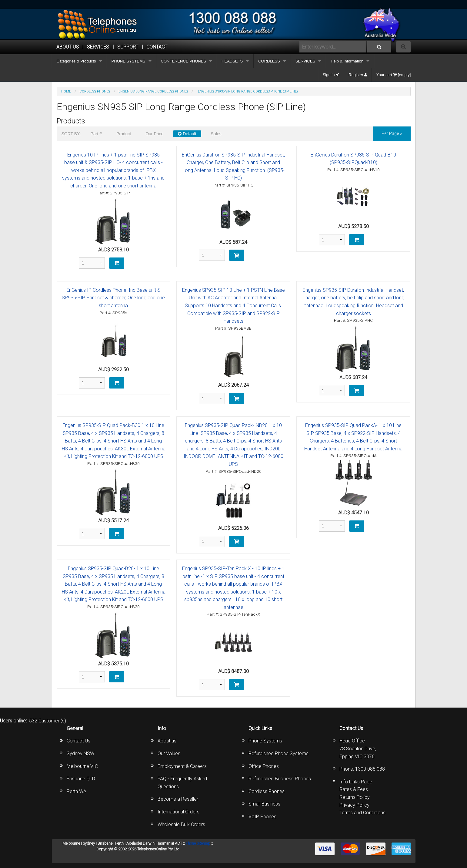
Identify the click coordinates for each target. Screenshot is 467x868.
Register (358, 75)
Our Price (154, 134)
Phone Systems (265, 741)
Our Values (169, 754)
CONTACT (157, 47)
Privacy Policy (354, 805)
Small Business (264, 804)
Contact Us (78, 741)
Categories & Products (76, 61)
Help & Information (347, 61)
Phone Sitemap (198, 843)
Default (187, 134)
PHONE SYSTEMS (128, 61)
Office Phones (264, 766)
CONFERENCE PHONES (184, 61)
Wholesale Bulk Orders (181, 824)
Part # (96, 134)
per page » (392, 134)
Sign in (331, 75)
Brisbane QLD (81, 779)
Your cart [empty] (394, 75)
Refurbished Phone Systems (279, 754)
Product (124, 134)
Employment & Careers (182, 766)
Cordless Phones (267, 791)
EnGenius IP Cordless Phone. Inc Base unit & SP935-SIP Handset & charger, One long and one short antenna (113, 298)
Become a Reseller (178, 799)
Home (66, 91)
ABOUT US (68, 47)
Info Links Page (356, 782)
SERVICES (305, 61)
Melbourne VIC (82, 766)
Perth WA (77, 791)
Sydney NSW (80, 754)
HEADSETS (232, 61)
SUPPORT (128, 47)
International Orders (178, 812)
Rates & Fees (354, 789)
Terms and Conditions (362, 813)
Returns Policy (355, 797)
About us (167, 741)
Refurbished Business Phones (280, 779)
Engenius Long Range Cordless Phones (153, 91)
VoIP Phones (262, 817)
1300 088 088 (370, 769)
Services (98, 47)
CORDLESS (269, 61)
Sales (216, 134)
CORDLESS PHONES (95, 91)
